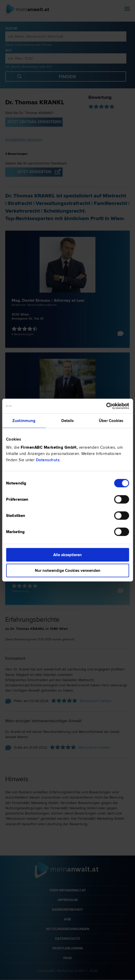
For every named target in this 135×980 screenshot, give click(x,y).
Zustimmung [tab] (24, 420)
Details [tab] (68, 420)
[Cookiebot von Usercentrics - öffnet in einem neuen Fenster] (106, 406)
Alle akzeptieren (67, 555)
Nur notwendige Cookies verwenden (68, 570)
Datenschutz (48, 460)
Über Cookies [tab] (111, 420)
